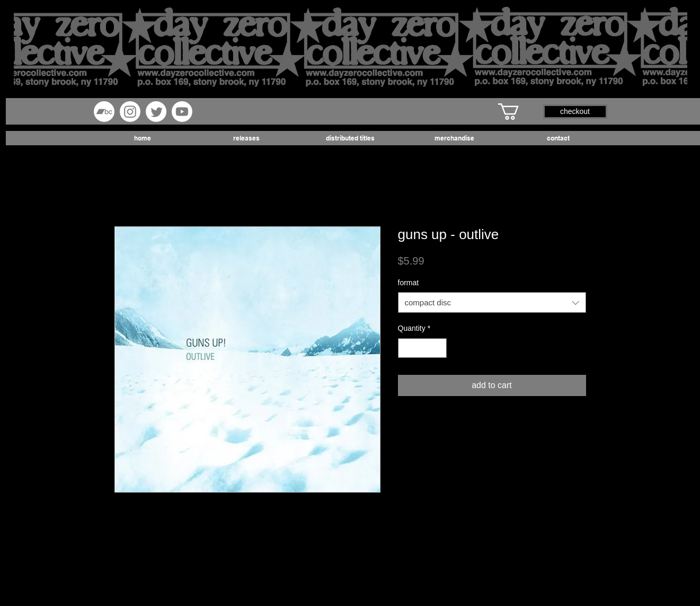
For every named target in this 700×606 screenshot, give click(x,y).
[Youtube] (182, 112)
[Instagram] (130, 112)
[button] (518, 112)
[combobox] (492, 302)
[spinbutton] (422, 348)
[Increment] (438, 348)
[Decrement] (406, 348)
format (409, 283)
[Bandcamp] (104, 112)
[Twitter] (156, 112)
